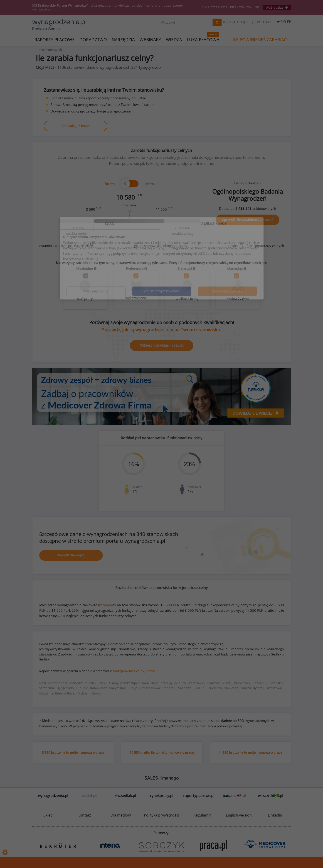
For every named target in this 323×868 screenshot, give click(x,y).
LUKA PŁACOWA (203, 40)
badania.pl (234, 796)
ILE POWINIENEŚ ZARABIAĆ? (261, 40)
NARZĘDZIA (123, 39)
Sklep (284, 22)
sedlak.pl (89, 796)
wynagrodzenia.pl (53, 796)
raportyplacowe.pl (199, 796)
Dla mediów (121, 815)
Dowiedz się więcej (71, 555)
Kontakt (263, 22)
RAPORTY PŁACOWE (55, 39)
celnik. (151, 671)
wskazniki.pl (270, 796)
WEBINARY (150, 39)
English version (239, 815)
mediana (106, 605)
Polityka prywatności (161, 815)
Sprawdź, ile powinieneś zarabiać (248, 220)
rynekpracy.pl (162, 796)
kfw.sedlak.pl (125, 796)
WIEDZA (174, 40)
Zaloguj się (240, 22)
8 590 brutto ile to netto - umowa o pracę (73, 752)
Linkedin (275, 815)
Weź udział (277, 7)
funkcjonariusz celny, (129, 671)
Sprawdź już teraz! (76, 126)
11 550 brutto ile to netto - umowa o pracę (250, 752)
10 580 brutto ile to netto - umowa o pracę (162, 752)
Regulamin (202, 815)
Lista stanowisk (49, 50)
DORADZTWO (93, 40)
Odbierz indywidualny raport (162, 345)
